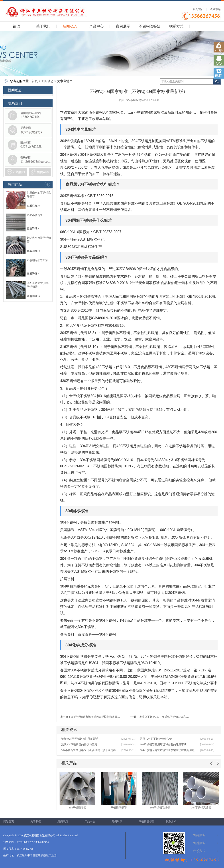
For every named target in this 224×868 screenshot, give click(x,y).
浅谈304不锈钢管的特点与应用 (79, 744)
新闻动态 (70, 26)
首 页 (17, 26)
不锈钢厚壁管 (119, 808)
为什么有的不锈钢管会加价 (156, 739)
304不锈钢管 (134, 100)
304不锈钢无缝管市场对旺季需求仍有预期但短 (167, 750)
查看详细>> (34, 206)
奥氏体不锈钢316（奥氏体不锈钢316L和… (164, 717)
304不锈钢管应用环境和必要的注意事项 (163, 744)
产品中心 (96, 26)
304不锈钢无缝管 (201, 808)
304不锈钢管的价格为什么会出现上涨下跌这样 (88, 750)
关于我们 (43, 26)
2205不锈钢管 (35, 215)
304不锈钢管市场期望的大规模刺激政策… (95, 717)
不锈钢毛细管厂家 (37, 260)
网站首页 (9, 822)
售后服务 (199, 843)
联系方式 (176, 26)
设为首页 (198, 9)
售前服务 (199, 835)
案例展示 (123, 26)
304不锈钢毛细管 (160, 808)
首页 (35, 81)
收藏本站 (215, 9)
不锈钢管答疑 (150, 26)
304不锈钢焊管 (77, 808)
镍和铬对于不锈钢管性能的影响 (80, 739)
